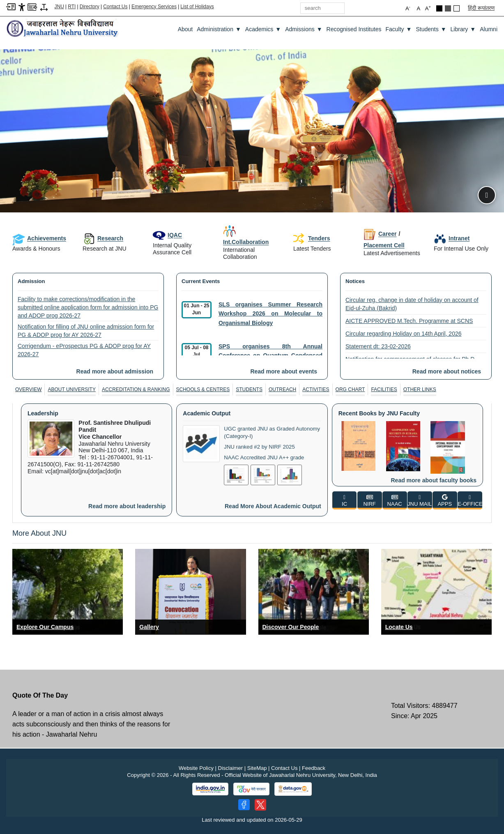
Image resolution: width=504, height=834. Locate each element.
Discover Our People (291, 627)
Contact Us (115, 7)
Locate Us (399, 627)
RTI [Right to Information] (72, 7)
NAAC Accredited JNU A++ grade (267, 456)
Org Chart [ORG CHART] (350, 389)
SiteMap (257, 768)
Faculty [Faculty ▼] (398, 29)
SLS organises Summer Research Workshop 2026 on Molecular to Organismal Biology (270, 314)
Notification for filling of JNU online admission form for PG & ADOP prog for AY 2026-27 (86, 331)
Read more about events (284, 371)
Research (103, 238)
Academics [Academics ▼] (263, 29)
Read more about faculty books (434, 480)
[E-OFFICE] (470, 500)
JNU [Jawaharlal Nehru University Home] (59, 7)
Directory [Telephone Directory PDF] (90, 7)
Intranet (452, 238)
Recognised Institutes (354, 29)
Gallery (149, 627)
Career (380, 234)
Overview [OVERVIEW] (28, 389)
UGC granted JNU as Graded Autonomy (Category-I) (261, 432)
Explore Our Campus (45, 627)
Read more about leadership (127, 506)
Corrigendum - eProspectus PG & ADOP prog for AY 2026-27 (84, 350)
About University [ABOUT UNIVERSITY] (71, 389)
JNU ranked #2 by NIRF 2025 (262, 446)
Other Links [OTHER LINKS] (420, 389)
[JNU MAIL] (420, 500)
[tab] (29, 389)
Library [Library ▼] (463, 29)
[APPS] (445, 500)
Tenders (312, 239)
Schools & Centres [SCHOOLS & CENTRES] (203, 389)
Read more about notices (447, 371)
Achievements (39, 238)
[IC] (345, 500)
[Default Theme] (457, 8)
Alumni (489, 29)
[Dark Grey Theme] (448, 8)
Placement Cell (384, 245)
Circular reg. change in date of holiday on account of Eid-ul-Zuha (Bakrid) (412, 304)
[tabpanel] (252, 460)
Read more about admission (115, 371)
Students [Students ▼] (431, 29)
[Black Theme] (439, 8)
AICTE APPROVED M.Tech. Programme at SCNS (409, 321)
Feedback (314, 768)
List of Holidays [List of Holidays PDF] (197, 7)
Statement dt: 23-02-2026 (378, 346)
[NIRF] (370, 500)
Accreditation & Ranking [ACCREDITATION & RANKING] (136, 389)
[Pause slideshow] (487, 195)
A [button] (428, 8)
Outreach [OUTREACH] (282, 389)
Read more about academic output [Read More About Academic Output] (273, 506)
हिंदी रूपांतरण (481, 8)
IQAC (167, 235)
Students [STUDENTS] (249, 389)
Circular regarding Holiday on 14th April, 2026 (404, 334)
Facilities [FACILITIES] (384, 389)
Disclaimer (231, 768)
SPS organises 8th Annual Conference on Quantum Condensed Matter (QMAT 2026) (270, 356)
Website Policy (196, 768)
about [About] (185, 29)
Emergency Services (154, 7)
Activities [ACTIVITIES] (316, 389)
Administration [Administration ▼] (219, 29)
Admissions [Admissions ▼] (304, 29)
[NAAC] (395, 500)
